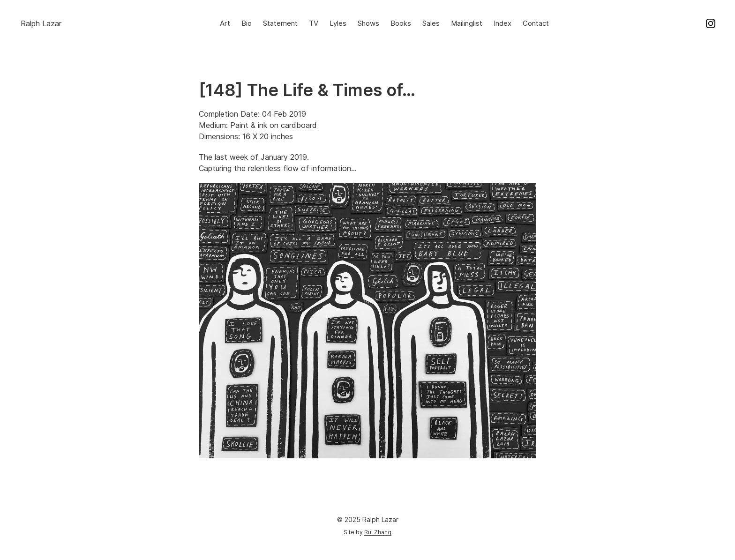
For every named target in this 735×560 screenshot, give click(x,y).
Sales (431, 23)
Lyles (338, 23)
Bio (247, 23)
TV (314, 23)
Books (401, 23)
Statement (280, 23)
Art (225, 23)
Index (502, 23)
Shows (368, 23)
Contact (536, 23)
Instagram (711, 23)
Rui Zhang (378, 532)
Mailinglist (467, 23)
